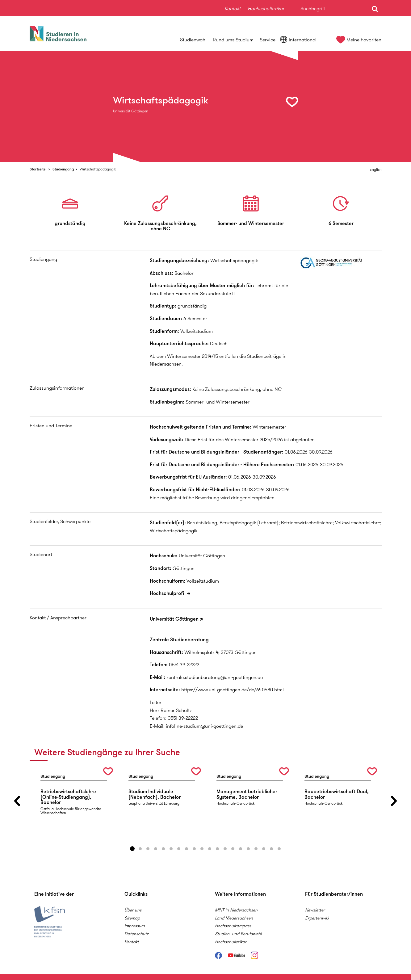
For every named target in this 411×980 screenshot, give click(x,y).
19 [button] (271, 849)
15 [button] (241, 849)
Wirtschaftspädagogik (98, 169)
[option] (205, 107)
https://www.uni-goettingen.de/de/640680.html (233, 690)
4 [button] (156, 849)
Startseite (38, 169)
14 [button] (233, 849)
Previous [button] (17, 801)
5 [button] (163, 849)
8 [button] (187, 849)
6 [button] (171, 849)
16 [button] (248, 849)
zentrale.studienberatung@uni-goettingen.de (215, 677)
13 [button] (225, 849)
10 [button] (202, 849)
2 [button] (140, 849)
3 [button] (148, 849)
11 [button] (210, 849)
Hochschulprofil (168, 593)
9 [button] (194, 849)
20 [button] (279, 849)
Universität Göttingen (174, 619)
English (376, 169)
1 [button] (132, 849)
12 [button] (217, 849)
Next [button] (394, 801)
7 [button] (179, 849)
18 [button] (264, 849)
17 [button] (256, 849)
